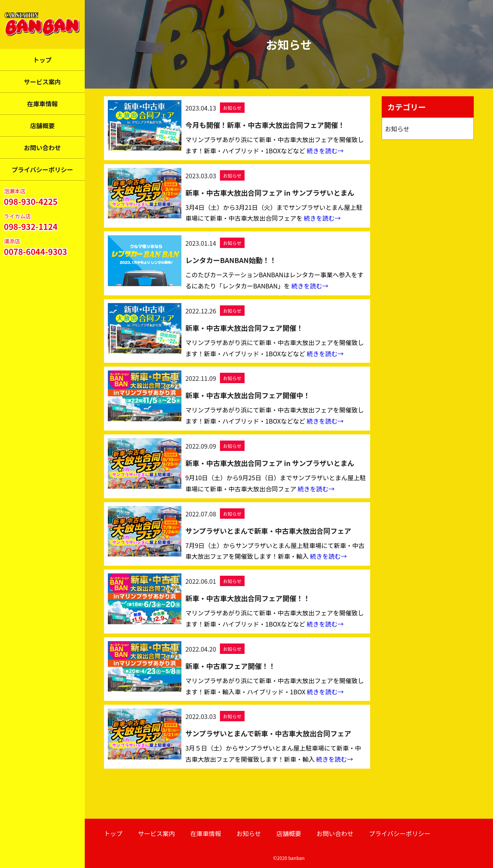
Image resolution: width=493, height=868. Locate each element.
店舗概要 (42, 126)
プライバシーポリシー (42, 169)
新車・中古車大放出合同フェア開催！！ (248, 598)
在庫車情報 (42, 104)
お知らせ (232, 108)
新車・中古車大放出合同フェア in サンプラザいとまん (270, 193)
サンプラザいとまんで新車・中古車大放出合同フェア (268, 531)
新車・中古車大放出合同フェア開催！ (244, 328)
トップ (42, 60)
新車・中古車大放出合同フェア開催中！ (248, 395)
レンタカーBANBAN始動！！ (231, 260)
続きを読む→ (325, 151)
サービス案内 (42, 82)
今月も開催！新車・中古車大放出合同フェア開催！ (265, 125)
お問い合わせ (42, 147)
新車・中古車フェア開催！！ (230, 666)
